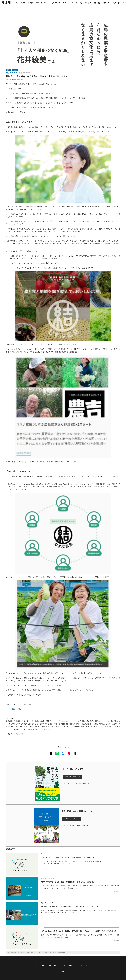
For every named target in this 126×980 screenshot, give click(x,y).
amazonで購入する (72, 777)
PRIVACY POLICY (67, 965)
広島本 (23, 3)
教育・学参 (97, 3)
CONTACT (53, 965)
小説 (81, 3)
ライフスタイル (55, 3)
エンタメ (88, 3)
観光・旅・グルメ (42, 3)
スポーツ (66, 3)
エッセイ (74, 3)
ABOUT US (40, 965)
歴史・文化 (107, 3)
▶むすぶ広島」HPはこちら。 (17, 709)
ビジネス (31, 3)
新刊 (17, 3)
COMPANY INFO (84, 965)
